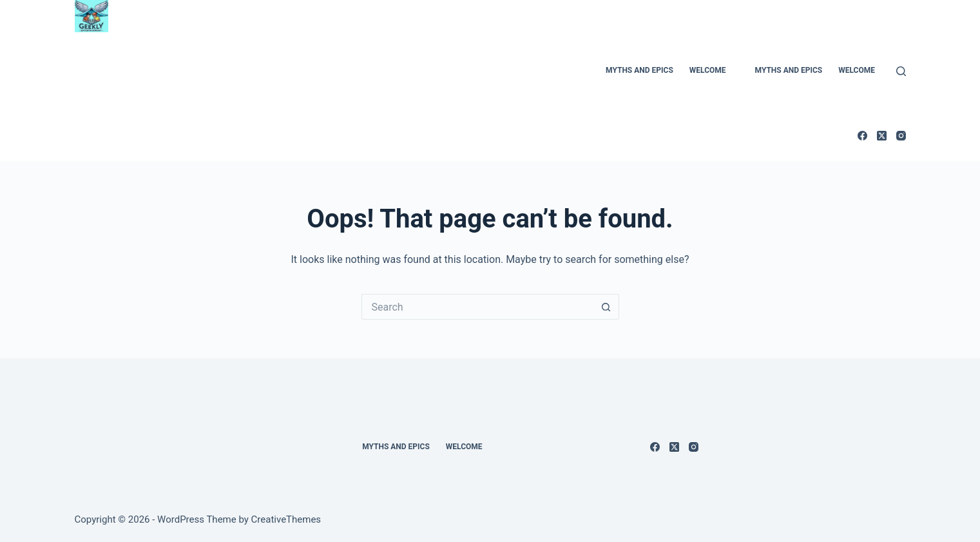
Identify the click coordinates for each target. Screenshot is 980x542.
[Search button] (606, 307)
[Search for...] (477, 307)
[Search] (901, 71)
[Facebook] (862, 136)
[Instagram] (901, 136)
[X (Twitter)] (882, 136)
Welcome (708, 70)
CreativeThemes (286, 519)
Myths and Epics (639, 70)
